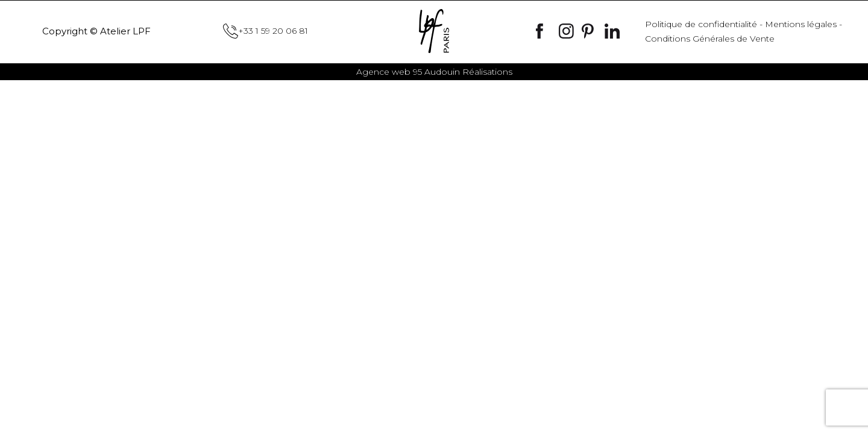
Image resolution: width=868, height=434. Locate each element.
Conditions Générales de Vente (710, 39)
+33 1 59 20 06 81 (266, 31)
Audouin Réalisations (434, 72)
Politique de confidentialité (701, 24)
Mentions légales (801, 24)
